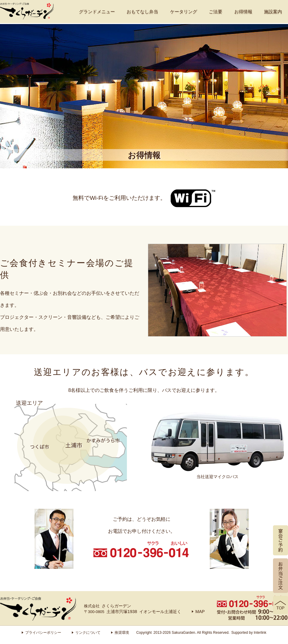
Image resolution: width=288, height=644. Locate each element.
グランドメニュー (97, 12)
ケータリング (184, 12)
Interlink (260, 633)
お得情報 (243, 12)
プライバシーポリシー (41, 633)
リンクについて (86, 633)
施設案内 (273, 12)
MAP (198, 612)
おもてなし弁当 (142, 12)
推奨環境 (120, 633)
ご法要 (216, 12)
